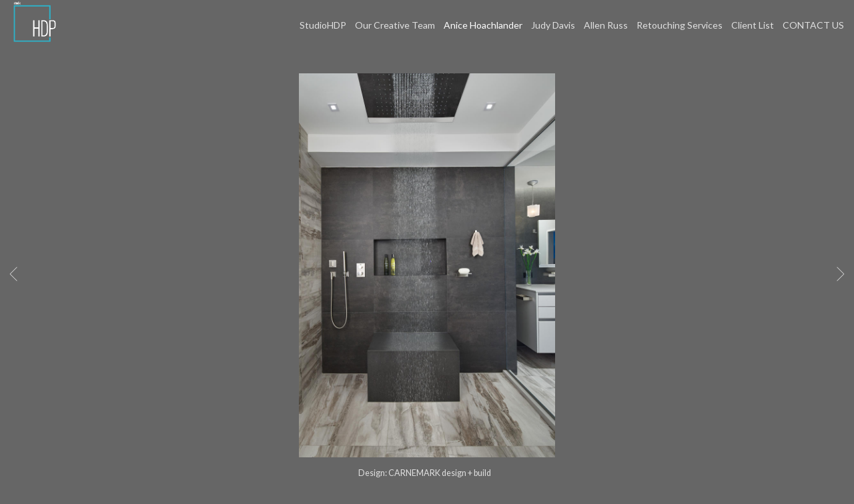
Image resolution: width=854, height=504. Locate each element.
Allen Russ (606, 25)
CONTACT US (813, 25)
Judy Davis (553, 25)
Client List (753, 25)
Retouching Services (680, 25)
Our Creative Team (395, 25)
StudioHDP (323, 25)
